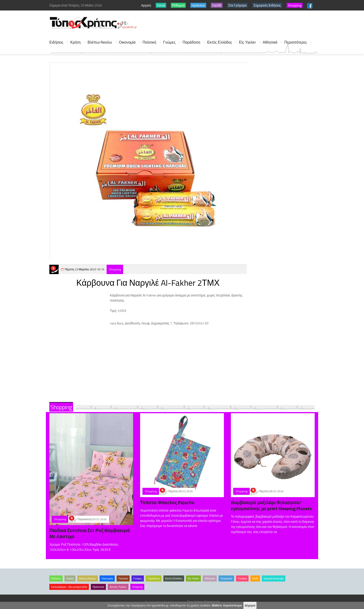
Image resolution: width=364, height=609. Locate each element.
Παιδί (255, 578)
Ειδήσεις (56, 42)
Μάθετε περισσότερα (227, 605)
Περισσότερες (296, 42)
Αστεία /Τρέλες (118, 587)
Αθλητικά (270, 42)
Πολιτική (149, 42)
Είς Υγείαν (247, 42)
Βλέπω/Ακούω (100, 42)
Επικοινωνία (212, 602)
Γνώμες (169, 42)
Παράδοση (191, 42)
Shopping (115, 269)
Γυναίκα (242, 578)
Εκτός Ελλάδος (220, 42)
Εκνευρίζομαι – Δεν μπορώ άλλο (69, 587)
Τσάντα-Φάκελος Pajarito (167, 502)
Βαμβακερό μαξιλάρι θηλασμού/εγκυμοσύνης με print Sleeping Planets (271, 505)
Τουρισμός (226, 578)
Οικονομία (127, 42)
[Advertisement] (233, 23)
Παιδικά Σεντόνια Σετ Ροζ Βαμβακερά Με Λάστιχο (89, 533)
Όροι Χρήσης (195, 602)
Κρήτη (75, 42)
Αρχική (146, 5)
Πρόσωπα (98, 587)
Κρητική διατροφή (274, 578)
